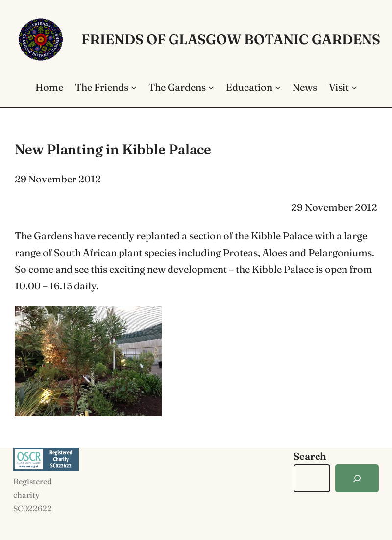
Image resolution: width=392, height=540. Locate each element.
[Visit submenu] (354, 87)
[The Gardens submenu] (211, 87)
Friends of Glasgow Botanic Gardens (231, 39)
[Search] (357, 478)
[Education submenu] (278, 87)
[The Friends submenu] (134, 87)
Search (310, 456)
